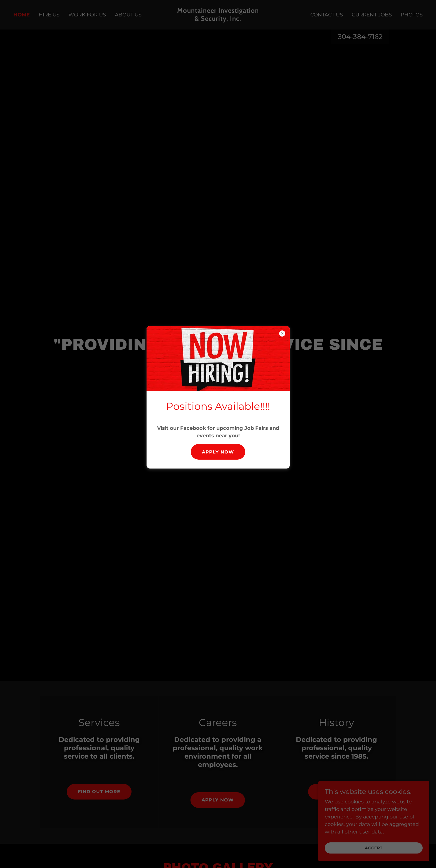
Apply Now (218, 452)
